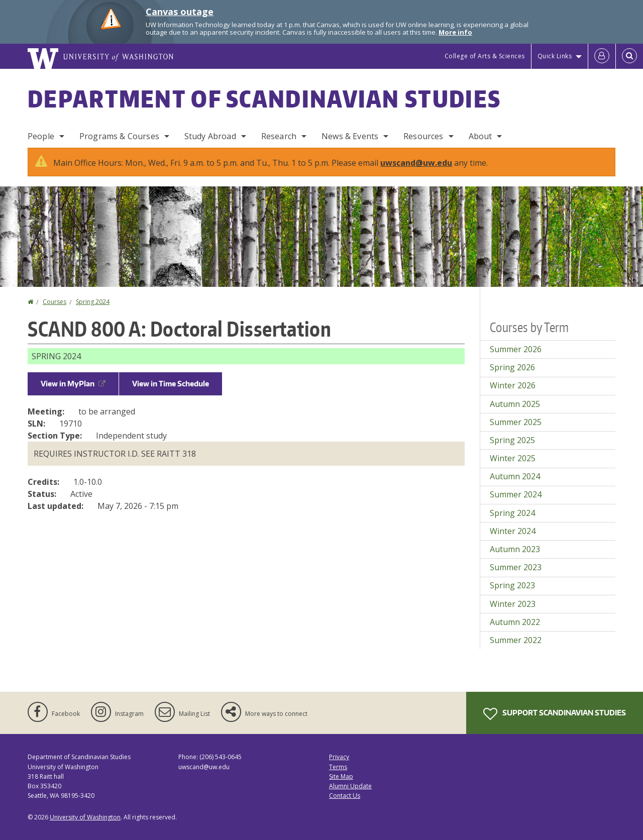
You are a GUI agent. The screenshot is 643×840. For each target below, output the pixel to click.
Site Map (341, 776)
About (480, 136)
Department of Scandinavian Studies (264, 98)
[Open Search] (629, 56)
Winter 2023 (513, 604)
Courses (55, 302)
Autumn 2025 (515, 404)
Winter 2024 (513, 531)
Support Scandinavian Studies (555, 714)
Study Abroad (210, 136)
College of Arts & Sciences (485, 56)
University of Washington (85, 817)
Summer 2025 (516, 422)
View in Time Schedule (171, 384)
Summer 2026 (516, 349)
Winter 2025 (513, 458)
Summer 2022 (516, 640)
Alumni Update (350, 786)
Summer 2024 (516, 494)
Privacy (339, 757)
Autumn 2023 (515, 549)
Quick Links (555, 56)
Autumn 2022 (515, 622)
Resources (423, 136)
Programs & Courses (119, 136)
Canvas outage (180, 12)
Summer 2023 (516, 567)
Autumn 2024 (515, 476)
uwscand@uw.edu (416, 163)
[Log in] (602, 56)
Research (279, 136)
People (41, 136)
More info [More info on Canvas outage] (455, 32)
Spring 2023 (512, 585)
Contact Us (345, 796)
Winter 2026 (513, 385)
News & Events (350, 136)
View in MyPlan (73, 384)
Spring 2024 (93, 302)
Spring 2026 (512, 367)
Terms (338, 767)
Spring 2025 (512, 440)
